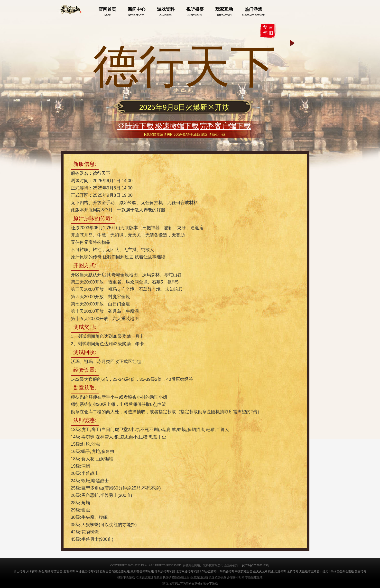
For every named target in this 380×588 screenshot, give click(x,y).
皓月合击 (106, 571)
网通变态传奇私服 (87, 571)
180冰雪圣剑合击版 (342, 571)
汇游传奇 (280, 571)
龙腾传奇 (293, 571)
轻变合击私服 (121, 571)
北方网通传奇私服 (187, 571)
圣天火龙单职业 (263, 571)
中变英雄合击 (244, 571)
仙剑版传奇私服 (165, 571)
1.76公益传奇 (208, 571)
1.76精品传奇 (226, 571)
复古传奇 (69, 571)
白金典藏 (44, 571)
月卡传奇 (32, 571)
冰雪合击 (57, 571)
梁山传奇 (19, 571)
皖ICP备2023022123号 (256, 565)
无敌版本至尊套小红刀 (314, 571)
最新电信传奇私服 (142, 571)
